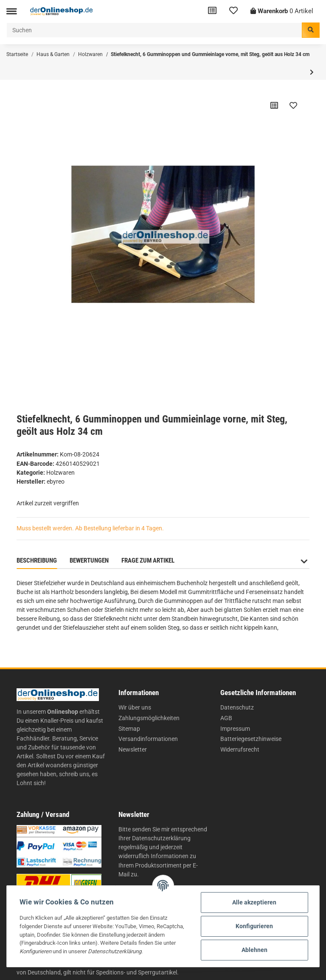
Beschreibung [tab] (37, 560)
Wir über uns (135, 707)
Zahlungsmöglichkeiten (149, 718)
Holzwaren (60, 473)
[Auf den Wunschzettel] (293, 105)
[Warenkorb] (282, 11)
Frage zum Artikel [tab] (148, 560)
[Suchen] (154, 30)
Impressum (235, 729)
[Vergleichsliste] (212, 11)
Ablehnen (254, 950)
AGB (226, 718)
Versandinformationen (148, 739)
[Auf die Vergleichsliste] (274, 105)
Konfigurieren (254, 926)
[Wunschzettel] (233, 11)
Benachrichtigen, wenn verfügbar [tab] (238, 560)
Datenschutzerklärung (161, 838)
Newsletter (133, 749)
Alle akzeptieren (254, 902)
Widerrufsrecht (240, 749)
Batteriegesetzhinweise (251, 739)
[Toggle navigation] (11, 11)
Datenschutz (237, 707)
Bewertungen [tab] (89, 560)
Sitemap (129, 729)
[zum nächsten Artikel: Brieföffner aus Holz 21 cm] (312, 72)
